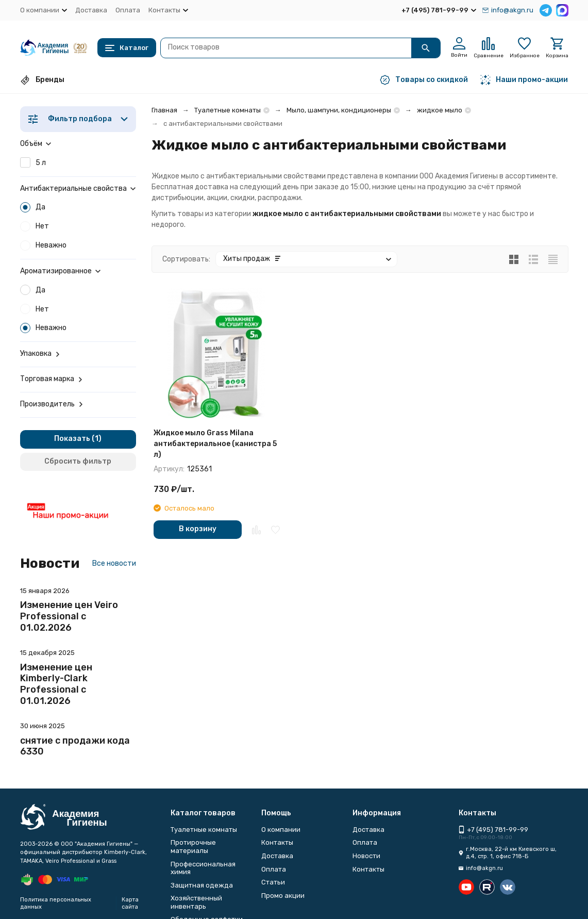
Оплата (128, 10)
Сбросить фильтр (78, 461)
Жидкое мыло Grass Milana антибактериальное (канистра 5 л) (215, 444)
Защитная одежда (202, 885)
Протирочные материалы (193, 847)
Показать (72, 439)
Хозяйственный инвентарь (196, 902)
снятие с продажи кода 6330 (75, 746)
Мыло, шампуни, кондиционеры (339, 110)
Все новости (114, 563)
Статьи (273, 882)
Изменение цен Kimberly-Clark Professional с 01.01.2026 (56, 684)
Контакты (277, 842)
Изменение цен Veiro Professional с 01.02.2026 (69, 616)
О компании (281, 830)
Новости (366, 856)
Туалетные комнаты (228, 110)
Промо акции (283, 896)
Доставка (91, 10)
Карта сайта (130, 903)
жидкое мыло (440, 110)
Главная (164, 110)
